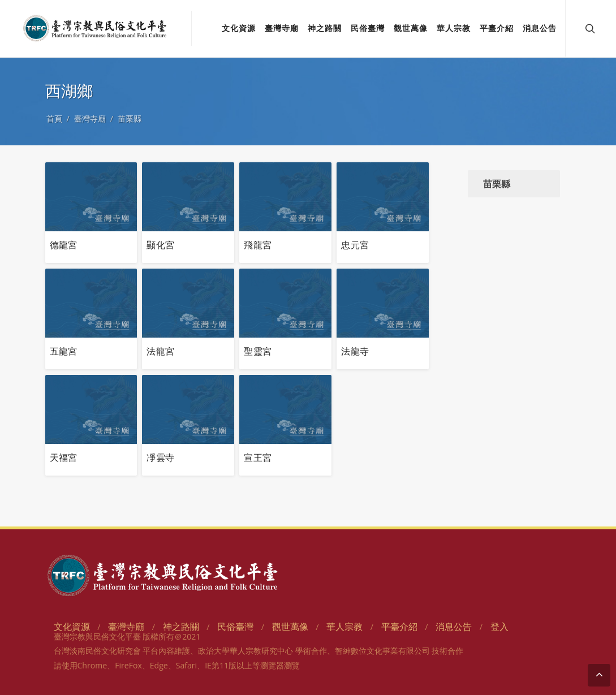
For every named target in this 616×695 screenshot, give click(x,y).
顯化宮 (160, 245)
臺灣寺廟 (90, 118)
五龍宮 (64, 351)
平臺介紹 (399, 627)
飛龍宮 (258, 245)
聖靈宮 (258, 351)
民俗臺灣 (235, 627)
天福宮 (64, 457)
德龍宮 (64, 245)
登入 (499, 627)
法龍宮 (160, 351)
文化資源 (72, 627)
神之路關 (181, 627)
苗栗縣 (130, 118)
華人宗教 (344, 627)
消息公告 (454, 627)
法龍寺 (355, 351)
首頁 (54, 118)
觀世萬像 (290, 627)
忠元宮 (355, 245)
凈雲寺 (160, 457)
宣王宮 (258, 457)
